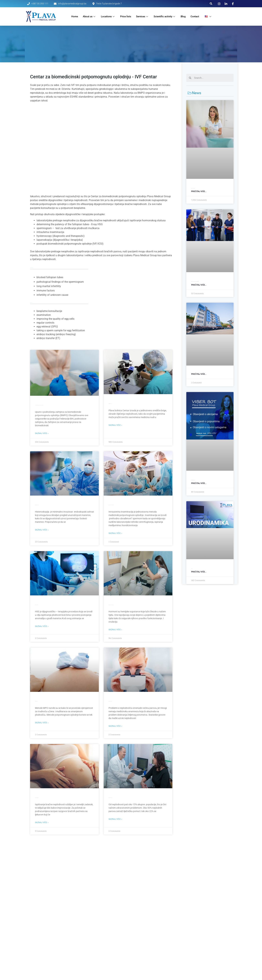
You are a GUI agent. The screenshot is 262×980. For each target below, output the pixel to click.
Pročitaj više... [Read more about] (199, 374)
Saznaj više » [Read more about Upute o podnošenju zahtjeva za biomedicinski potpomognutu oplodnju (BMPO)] (42, 433)
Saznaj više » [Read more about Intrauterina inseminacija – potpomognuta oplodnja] (115, 533)
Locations (108, 16)
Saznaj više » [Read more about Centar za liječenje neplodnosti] (115, 425)
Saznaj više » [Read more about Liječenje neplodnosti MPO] (42, 723)
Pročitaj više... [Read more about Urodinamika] (199, 572)
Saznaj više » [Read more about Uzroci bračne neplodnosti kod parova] (115, 819)
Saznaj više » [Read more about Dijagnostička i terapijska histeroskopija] (42, 530)
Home (75, 16)
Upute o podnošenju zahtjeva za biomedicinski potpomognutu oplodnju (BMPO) (39, 405)
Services (142, 16)
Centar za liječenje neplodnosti (110, 404)
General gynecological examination (193, 188)
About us (89, 16)
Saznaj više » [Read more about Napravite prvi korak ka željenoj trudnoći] (42, 823)
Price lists (126, 16)
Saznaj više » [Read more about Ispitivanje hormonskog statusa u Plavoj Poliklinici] (115, 630)
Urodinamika (192, 569)
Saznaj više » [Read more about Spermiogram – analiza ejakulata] (115, 726)
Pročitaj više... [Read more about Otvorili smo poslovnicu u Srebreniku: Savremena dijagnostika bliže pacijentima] (199, 285)
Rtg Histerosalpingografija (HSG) (36, 605)
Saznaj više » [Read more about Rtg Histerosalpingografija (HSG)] (42, 626)
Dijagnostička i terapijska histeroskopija (37, 505)
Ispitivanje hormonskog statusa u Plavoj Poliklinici (111, 605)
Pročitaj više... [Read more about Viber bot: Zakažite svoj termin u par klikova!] (199, 483)
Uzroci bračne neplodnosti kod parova (111, 798)
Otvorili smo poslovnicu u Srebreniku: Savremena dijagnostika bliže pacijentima (195, 282)
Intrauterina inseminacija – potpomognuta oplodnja (111, 505)
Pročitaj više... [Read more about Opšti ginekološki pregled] (199, 191)
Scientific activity (165, 16)
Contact (195, 16)
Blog (183, 16)
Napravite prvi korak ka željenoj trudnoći (37, 798)
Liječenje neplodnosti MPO (36, 701)
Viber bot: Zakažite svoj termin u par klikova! (193, 480)
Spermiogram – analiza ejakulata (110, 701)
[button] (211, 4)
